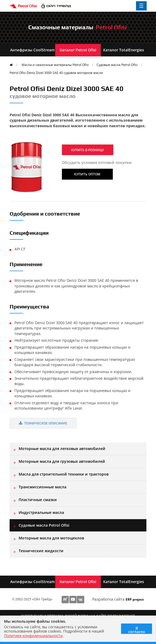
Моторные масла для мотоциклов (51, 538)
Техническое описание (43, 423)
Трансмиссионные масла (43, 487)
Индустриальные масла (41, 512)
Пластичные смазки (38, 500)
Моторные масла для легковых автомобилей (62, 449)
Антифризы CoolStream (32, 50)
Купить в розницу (88, 150)
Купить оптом (87, 174)
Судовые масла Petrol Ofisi (117, 65)
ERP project (135, 599)
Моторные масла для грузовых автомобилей (62, 461)
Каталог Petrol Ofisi (78, 50)
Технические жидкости (41, 551)
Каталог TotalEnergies (124, 50)
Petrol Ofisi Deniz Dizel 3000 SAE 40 (56, 73)
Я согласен (137, 630)
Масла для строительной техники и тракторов (64, 474)
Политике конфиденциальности (33, 636)
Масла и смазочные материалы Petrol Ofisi (55, 65)
